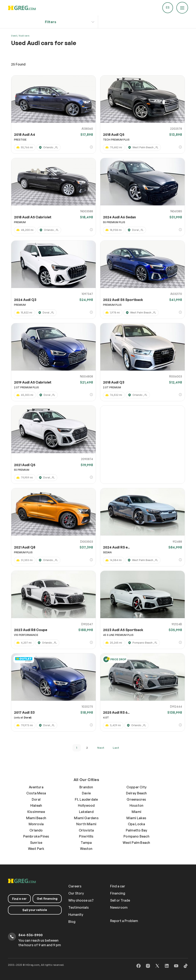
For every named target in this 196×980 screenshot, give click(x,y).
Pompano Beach (136, 836)
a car (19, 899)
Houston (136, 805)
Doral (36, 799)
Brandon (86, 787)
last (116, 748)
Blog (72, 922)
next (101, 748)
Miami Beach (36, 818)
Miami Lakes (136, 818)
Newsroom (119, 907)
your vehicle (35, 910)
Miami (136, 812)
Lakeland (86, 812)
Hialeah (36, 805)
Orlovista (86, 830)
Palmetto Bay (136, 830)
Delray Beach (136, 793)
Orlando (36, 830)
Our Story (76, 893)
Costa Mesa (36, 793)
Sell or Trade (120, 900)
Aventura (36, 787)
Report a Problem (124, 921)
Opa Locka (137, 824)
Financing (118, 893)
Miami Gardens (86, 818)
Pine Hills (86, 836)
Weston (86, 849)
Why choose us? (81, 900)
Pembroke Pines (36, 836)
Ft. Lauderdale (86, 799)
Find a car (118, 886)
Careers (75, 886)
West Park (36, 849)
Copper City (136, 787)
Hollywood (86, 805)
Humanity (76, 915)
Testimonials (79, 907)
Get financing (47, 899)
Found (18, 64)
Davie (86, 793)
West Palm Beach (136, 843)
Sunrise (36, 843)
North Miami (86, 824)
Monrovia (36, 824)
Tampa (86, 843)
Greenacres (136, 799)
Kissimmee (36, 812)
